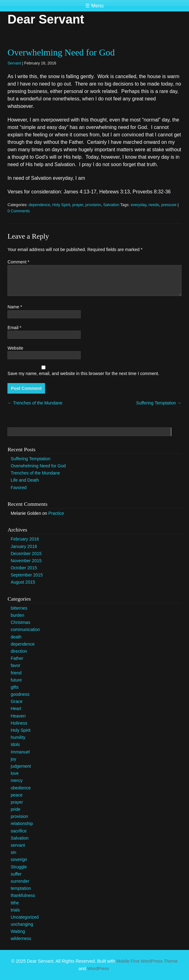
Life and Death (25, 480)
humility (18, 737)
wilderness (21, 938)
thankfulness (23, 895)
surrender (20, 881)
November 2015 (26, 561)
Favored (18, 488)
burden (17, 615)
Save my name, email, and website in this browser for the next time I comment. (83, 373)
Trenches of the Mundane (35, 403)
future (16, 680)
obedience (21, 788)
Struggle (19, 867)
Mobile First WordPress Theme (147, 961)
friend (16, 673)
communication (25, 629)
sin (13, 852)
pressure (169, 205)
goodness (20, 694)
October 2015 (24, 568)
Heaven (18, 716)
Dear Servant (46, 19)
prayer (78, 205)
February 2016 (25, 539)
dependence (39, 205)
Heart (16, 709)
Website (15, 348)
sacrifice (18, 831)
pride (15, 809)
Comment (18, 262)
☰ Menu (94, 6)
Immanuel (20, 752)
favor (15, 665)
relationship (22, 823)
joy (13, 759)
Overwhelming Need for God (61, 52)
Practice (56, 513)
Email (14, 328)
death (16, 637)
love (15, 773)
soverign (19, 859)
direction (19, 651)
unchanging (22, 924)
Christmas (20, 622)
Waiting (18, 931)
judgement (21, 766)
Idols (15, 744)
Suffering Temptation (159, 403)
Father (17, 658)
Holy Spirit (61, 205)
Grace (16, 701)
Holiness (19, 723)
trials (15, 910)
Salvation (111, 205)
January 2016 (24, 546)
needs (154, 205)
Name (15, 307)
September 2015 (27, 575)
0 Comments (18, 211)
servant (18, 845)
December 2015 (26, 554)
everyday (138, 205)
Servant (14, 63)
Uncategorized (25, 917)
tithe (15, 903)
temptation (21, 888)
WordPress (98, 969)
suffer (16, 874)
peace (16, 795)
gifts (15, 687)
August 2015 (23, 582)
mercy (16, 780)
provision (93, 205)
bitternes (19, 608)
